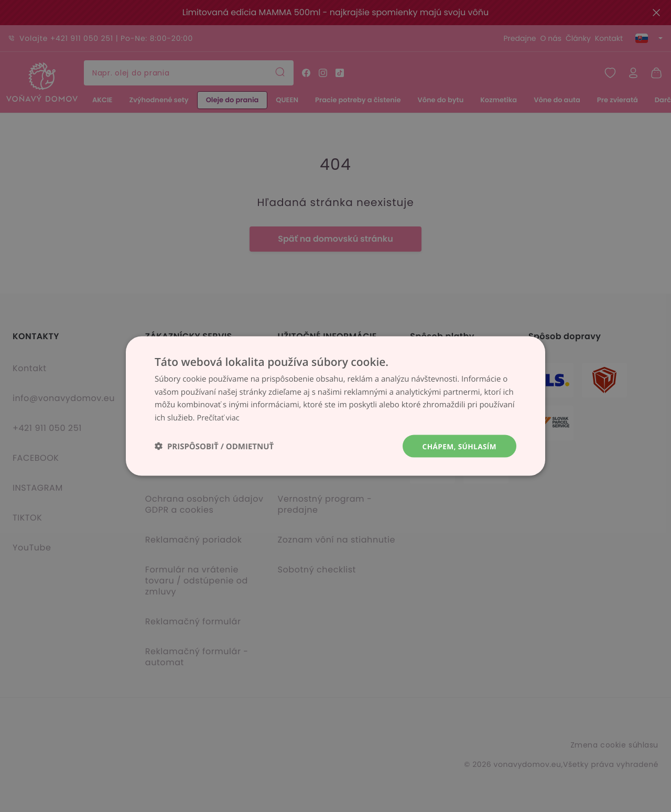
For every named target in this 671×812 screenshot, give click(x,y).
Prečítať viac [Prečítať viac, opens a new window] (219, 417)
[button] (214, 446)
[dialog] (335, 406)
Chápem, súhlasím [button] (458, 446)
